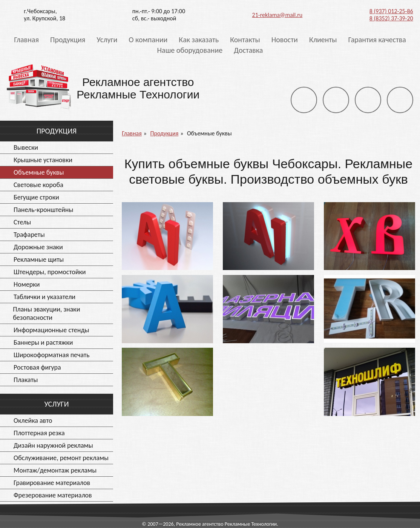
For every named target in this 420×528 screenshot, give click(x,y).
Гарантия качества (377, 40)
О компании (148, 40)
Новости (285, 40)
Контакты (245, 40)
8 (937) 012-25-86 (391, 11)
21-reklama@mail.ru (277, 15)
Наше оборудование (190, 50)
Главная (26, 40)
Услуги (107, 40)
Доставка (248, 50)
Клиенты (323, 40)
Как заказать (199, 40)
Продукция (68, 40)
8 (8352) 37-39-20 (391, 18)
